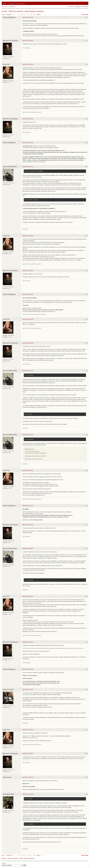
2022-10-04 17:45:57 (28, 690)
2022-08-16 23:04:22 (28, 236)
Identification (21, 4)
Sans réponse (85, 7)
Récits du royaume (16, 11)
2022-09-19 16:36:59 (28, 549)
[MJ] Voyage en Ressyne (34, 11)
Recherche (13, 4)
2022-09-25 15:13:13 (28, 642)
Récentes (78, 7)
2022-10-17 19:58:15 (28, 777)
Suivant (39, 14)
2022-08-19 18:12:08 (28, 319)
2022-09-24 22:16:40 (28, 596)
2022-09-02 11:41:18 (28, 435)
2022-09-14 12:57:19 (28, 506)
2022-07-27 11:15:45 (28, 143)
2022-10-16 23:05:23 (28, 754)
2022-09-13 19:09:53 (28, 470)
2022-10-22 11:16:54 (28, 794)
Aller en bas (85, 14)
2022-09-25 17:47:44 (28, 669)
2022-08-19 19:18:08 (28, 343)
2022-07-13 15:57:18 (28, 17)
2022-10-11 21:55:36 (28, 730)
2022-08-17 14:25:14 (28, 271)
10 (34, 14)
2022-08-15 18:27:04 (28, 167)
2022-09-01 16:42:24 (28, 371)
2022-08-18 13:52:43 (28, 294)
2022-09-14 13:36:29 (28, 525)
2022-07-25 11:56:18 (28, 64)
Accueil (4, 4)
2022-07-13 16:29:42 (28, 41)
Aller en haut (85, 855)
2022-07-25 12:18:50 (28, 119)
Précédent (9, 14)
